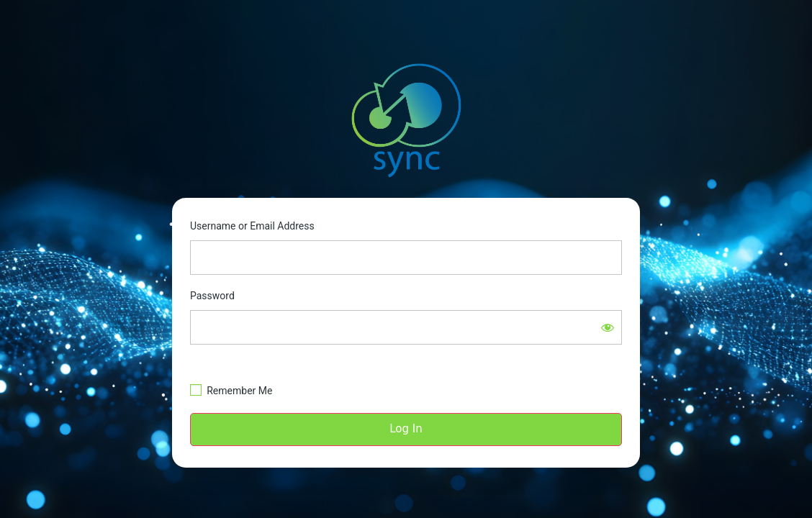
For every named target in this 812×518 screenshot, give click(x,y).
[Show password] (608, 327)
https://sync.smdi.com (406, 122)
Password (212, 296)
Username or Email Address (252, 226)
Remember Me (239, 391)
